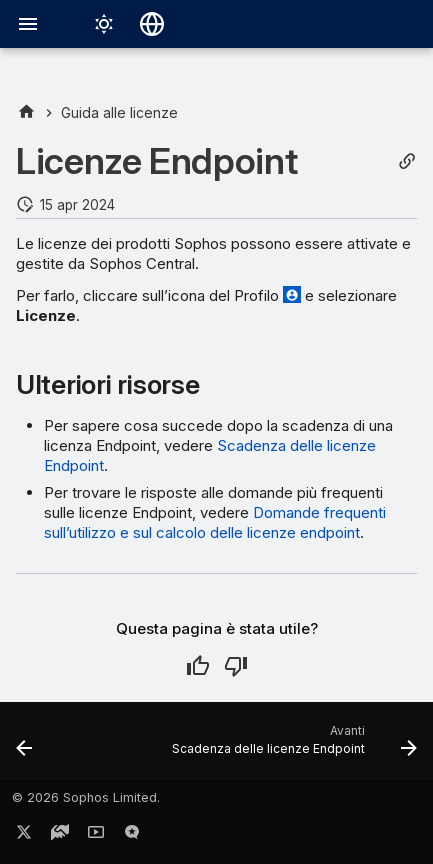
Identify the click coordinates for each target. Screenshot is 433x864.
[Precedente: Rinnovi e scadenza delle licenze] (24, 747)
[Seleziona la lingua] (152, 24)
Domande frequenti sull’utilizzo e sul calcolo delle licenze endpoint (215, 522)
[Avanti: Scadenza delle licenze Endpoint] (292, 747)
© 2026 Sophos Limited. (86, 797)
